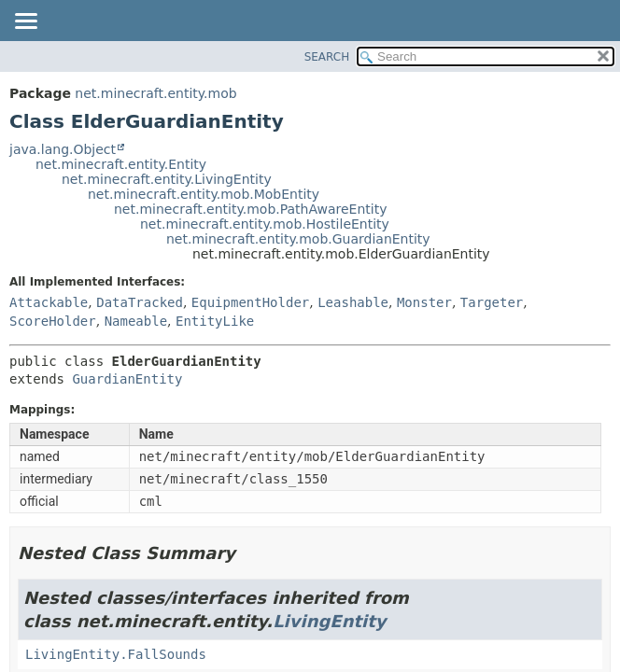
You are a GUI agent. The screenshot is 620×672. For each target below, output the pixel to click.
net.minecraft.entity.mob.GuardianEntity (298, 239)
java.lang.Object (63, 149)
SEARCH (327, 57)
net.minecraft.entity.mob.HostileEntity (265, 224)
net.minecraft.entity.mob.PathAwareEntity (250, 209)
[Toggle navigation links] (25, 22)
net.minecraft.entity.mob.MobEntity (204, 194)
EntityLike (215, 321)
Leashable (353, 302)
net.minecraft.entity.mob (155, 93)
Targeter (492, 302)
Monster (424, 302)
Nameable (136, 321)
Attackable (49, 302)
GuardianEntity (127, 379)
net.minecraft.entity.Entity (121, 164)
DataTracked (140, 302)
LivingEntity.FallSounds (116, 654)
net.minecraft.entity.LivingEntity (167, 179)
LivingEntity (329, 621)
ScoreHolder (53, 321)
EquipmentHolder (250, 302)
